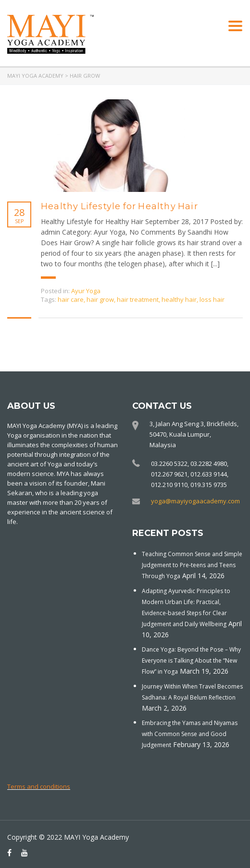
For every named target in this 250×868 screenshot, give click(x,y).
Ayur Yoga (86, 291)
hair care (71, 299)
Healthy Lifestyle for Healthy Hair (119, 206)
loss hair (212, 299)
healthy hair (179, 299)
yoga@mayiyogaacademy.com (195, 501)
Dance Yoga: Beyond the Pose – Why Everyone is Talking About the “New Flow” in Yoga (191, 660)
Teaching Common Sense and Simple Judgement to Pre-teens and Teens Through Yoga (192, 565)
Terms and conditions (39, 786)
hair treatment (138, 299)
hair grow (100, 299)
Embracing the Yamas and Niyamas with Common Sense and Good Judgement (190, 734)
